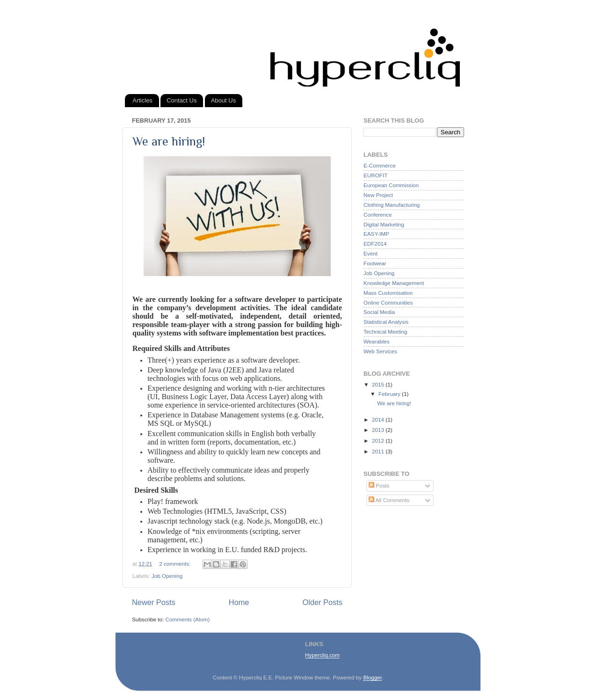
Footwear (375, 263)
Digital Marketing (384, 224)
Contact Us (182, 100)
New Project (378, 195)
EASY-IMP (376, 234)
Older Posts (323, 602)
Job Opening (167, 576)
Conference (378, 215)
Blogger (372, 677)
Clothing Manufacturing (392, 205)
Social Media (379, 312)
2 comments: (175, 564)
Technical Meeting (385, 332)
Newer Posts (154, 602)
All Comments (389, 500)
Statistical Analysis (386, 322)
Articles (142, 100)
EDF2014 (375, 244)
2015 (379, 384)
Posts (379, 485)
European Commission (391, 185)
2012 (379, 441)
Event (371, 253)
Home (239, 602)
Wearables (377, 341)
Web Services (380, 351)
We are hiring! (169, 142)
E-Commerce (380, 165)
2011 (379, 451)
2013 (379, 430)
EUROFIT (375, 175)
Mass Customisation (388, 293)
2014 (379, 419)
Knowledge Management (394, 283)
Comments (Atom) (187, 619)
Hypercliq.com (322, 655)
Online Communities (388, 303)
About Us (223, 100)
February (390, 394)
